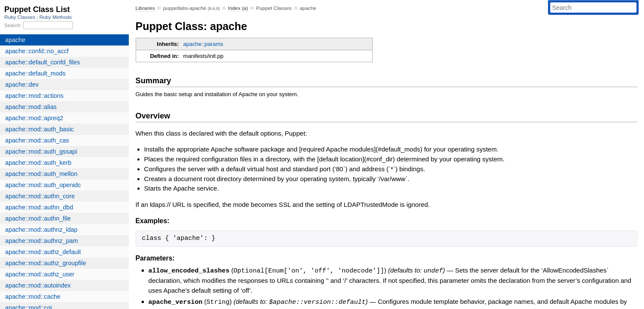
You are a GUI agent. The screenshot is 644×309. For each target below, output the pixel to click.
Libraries (145, 8)
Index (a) (238, 8)
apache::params (203, 44)
